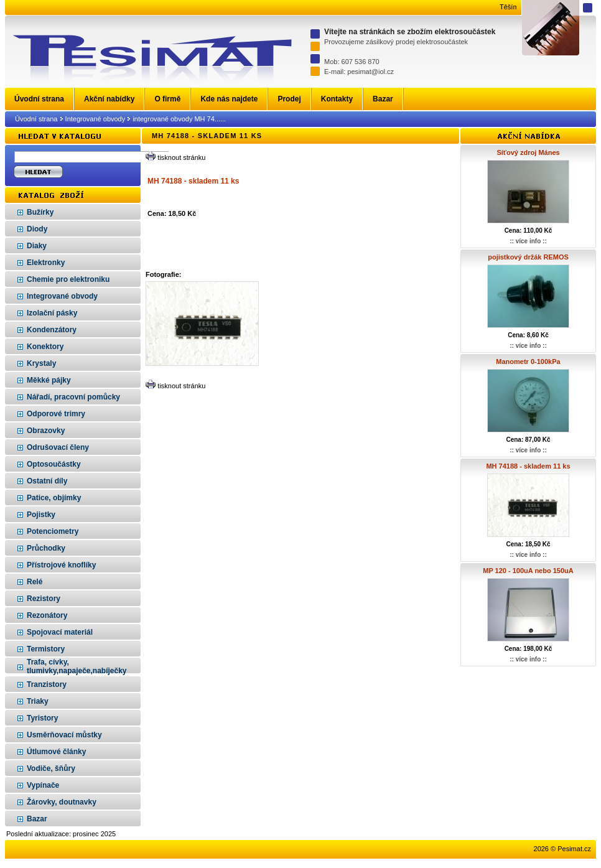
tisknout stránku (181, 157)
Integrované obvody (96, 119)
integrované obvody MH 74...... (179, 119)
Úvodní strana (36, 119)
